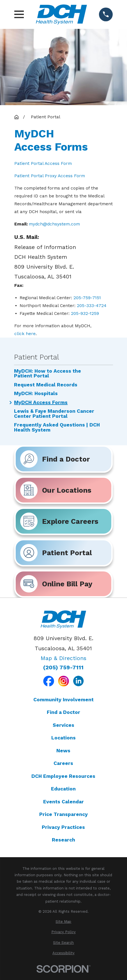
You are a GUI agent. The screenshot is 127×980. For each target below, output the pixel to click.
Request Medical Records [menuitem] (46, 385)
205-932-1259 (85, 313)
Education (63, 789)
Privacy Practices (63, 827)
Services (63, 725)
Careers (63, 763)
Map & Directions (63, 658)
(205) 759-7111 (63, 668)
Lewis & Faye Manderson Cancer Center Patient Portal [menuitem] (54, 414)
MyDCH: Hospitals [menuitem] (36, 394)
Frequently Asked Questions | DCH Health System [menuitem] (57, 427)
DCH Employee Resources (63, 776)
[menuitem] (63, 922)
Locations (63, 738)
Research (63, 840)
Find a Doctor (63, 712)
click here (25, 334)
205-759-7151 (87, 298)
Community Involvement (63, 700)
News (63, 751)
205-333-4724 (92, 305)
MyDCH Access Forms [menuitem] (41, 403)
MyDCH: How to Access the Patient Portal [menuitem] (48, 374)
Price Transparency (63, 814)
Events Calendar (63, 802)
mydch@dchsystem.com (54, 224)
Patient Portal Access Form (43, 163)
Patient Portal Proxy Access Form (50, 176)
